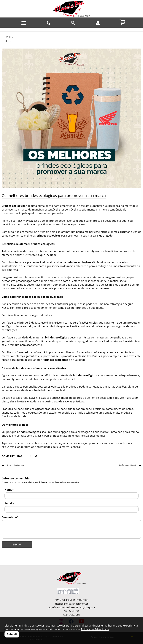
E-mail (9, 503)
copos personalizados (29, 387)
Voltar (9, 37)
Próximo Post (130, 465)
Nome (9, 490)
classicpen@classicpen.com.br (72, 604)
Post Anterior (13, 465)
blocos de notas (123, 409)
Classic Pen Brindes (47, 436)
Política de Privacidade (95, 629)
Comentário (10, 517)
